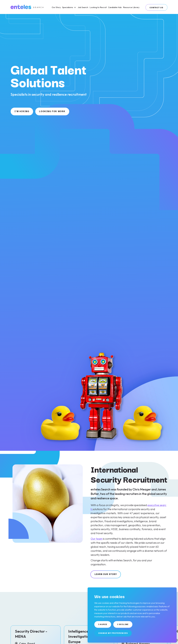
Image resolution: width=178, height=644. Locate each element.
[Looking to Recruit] (98, 7)
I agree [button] (103, 624)
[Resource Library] (131, 7)
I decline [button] (123, 624)
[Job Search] (83, 7)
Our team (97, 539)
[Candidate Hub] (115, 7)
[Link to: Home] (27, 7)
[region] (106, 7)
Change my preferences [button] (113, 633)
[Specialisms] (69, 7)
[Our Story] (56, 7)
